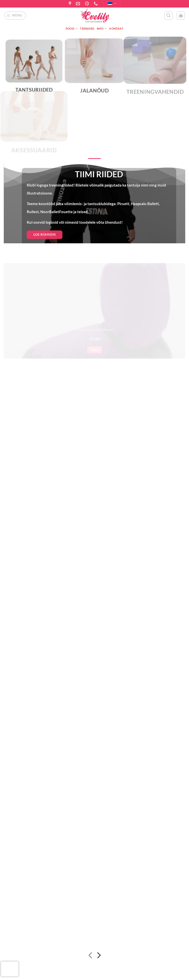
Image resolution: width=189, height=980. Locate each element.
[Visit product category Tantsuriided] (34, 69)
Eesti (112, 4)
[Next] (98, 956)
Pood (72, 28)
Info (102, 28)
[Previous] (91, 956)
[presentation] (10, 969)
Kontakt (116, 28)
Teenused (87, 28)
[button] (15, 16)
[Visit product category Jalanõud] (94, 69)
